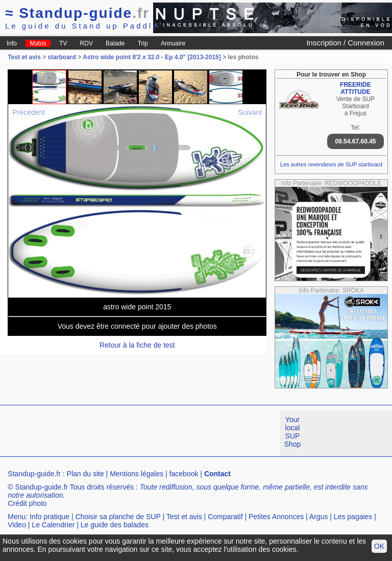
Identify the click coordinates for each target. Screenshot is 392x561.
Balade (115, 43)
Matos (38, 43)
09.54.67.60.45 (355, 141)
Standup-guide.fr (34, 474)
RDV (87, 43)
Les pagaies (353, 517)
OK (379, 546)
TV (63, 43)
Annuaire (173, 43)
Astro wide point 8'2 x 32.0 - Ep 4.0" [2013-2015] (152, 57)
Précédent (29, 112)
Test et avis (25, 57)
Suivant (250, 112)
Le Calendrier (53, 525)
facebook (184, 474)
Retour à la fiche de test (137, 345)
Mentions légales (137, 474)
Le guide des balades (115, 525)
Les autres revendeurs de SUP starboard (331, 164)
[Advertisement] (186, 433)
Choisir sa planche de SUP (118, 517)
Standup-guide (77, 13)
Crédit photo (27, 503)
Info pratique (50, 517)
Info (12, 43)
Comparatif (225, 517)
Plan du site (85, 474)
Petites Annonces (276, 517)
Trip (143, 43)
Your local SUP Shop (293, 432)
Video (17, 525)
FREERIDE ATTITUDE (356, 88)
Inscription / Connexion (345, 43)
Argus (319, 517)
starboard (62, 57)
